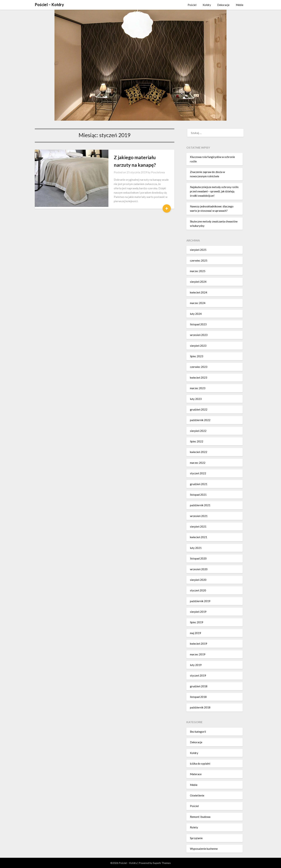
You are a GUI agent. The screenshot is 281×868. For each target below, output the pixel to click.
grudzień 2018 (199, 686)
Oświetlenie (197, 795)
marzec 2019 (198, 654)
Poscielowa (140, 172)
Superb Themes (162, 863)
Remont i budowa (200, 817)
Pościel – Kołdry (49, 5)
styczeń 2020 (198, 590)
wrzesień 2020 (199, 569)
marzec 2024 (198, 303)
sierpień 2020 (198, 580)
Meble (240, 5)
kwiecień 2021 (199, 537)
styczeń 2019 (198, 675)
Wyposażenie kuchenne (204, 849)
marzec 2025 (198, 271)
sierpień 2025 (198, 250)
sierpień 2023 (198, 346)
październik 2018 (200, 707)
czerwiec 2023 (199, 367)
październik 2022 (200, 420)
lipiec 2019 (197, 622)
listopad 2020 (198, 558)
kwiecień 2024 (199, 292)
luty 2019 (196, 665)
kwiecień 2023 (199, 378)
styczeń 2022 (198, 473)
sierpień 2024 (198, 282)
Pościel (192, 5)
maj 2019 (196, 633)
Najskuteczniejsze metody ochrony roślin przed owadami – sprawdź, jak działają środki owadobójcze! (214, 191)
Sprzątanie (196, 838)
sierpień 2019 (198, 612)
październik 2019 (200, 601)
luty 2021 (196, 548)
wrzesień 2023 (199, 335)
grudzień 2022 (199, 409)
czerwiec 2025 (199, 260)
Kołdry (207, 5)
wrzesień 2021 (199, 516)
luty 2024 (196, 314)
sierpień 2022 (198, 431)
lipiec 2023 (197, 356)
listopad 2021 (198, 495)
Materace (196, 774)
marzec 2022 (198, 463)
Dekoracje (223, 5)
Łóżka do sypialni (200, 763)
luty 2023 (196, 399)
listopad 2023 (198, 324)
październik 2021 (200, 505)
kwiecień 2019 (199, 644)
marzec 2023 (198, 388)
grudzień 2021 (199, 484)
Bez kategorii (198, 732)
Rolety (194, 827)
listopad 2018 (198, 697)
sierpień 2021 (198, 527)
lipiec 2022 (197, 441)
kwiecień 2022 (199, 452)
